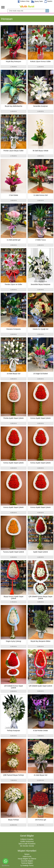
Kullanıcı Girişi (23, 1)
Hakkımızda (27, 856)
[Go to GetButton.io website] (6, 866)
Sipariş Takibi (37, 1)
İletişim (27, 854)
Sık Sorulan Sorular (27, 846)
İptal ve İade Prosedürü (27, 844)
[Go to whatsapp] (6, 861)
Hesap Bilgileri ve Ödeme (27, 859)
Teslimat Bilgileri (27, 863)
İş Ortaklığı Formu (27, 865)
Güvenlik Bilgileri (27, 861)
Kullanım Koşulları (27, 839)
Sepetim (48, 1)
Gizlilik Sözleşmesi (27, 841)
